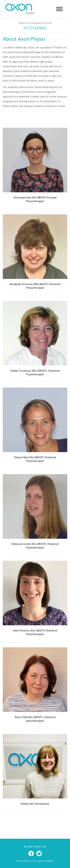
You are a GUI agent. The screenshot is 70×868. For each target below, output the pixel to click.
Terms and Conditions (43, 861)
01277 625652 (35, 28)
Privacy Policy (23, 861)
